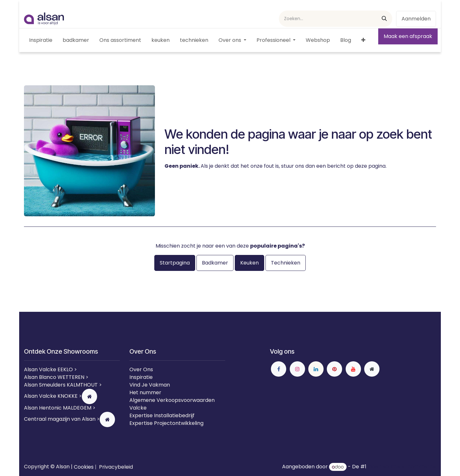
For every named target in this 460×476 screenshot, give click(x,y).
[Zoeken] (384, 19)
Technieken (286, 263)
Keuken (249, 263)
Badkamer (215, 263)
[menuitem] (41, 40)
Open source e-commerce (402, 467)
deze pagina (370, 166)
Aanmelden (416, 19)
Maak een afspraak (408, 36)
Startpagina (175, 263)
